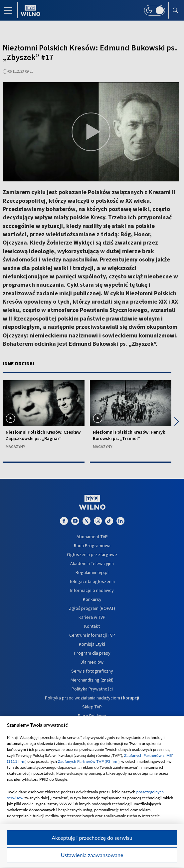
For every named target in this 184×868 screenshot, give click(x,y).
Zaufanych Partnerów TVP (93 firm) (89, 761)
